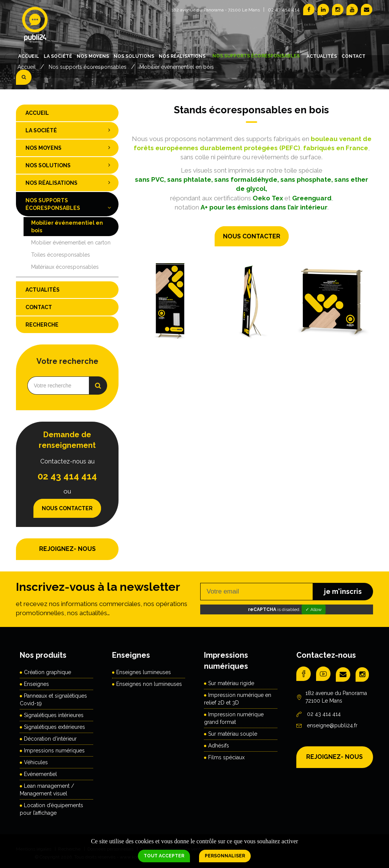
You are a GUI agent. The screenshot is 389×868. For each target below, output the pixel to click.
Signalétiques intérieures (54, 715)
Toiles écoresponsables (61, 255)
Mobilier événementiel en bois (67, 227)
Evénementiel (40, 774)
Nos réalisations (182, 56)
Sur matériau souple (233, 734)
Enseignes (36, 684)
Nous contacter (252, 236)
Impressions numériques (54, 751)
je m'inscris (343, 591)
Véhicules (36, 762)
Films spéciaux (226, 757)
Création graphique (47, 672)
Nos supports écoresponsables (256, 56)
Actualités (322, 56)
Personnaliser (225, 856)
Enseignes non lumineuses (149, 684)
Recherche (42, 325)
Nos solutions (134, 56)
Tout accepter (164, 856)
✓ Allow (314, 609)
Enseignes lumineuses (144, 672)
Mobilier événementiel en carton (71, 243)
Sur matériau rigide (231, 683)
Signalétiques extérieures (55, 727)
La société (58, 56)
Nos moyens (93, 56)
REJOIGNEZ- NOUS (67, 549)
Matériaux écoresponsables (65, 267)
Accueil (29, 56)
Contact (353, 56)
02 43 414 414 (284, 10)
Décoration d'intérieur (50, 739)
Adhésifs (219, 746)
